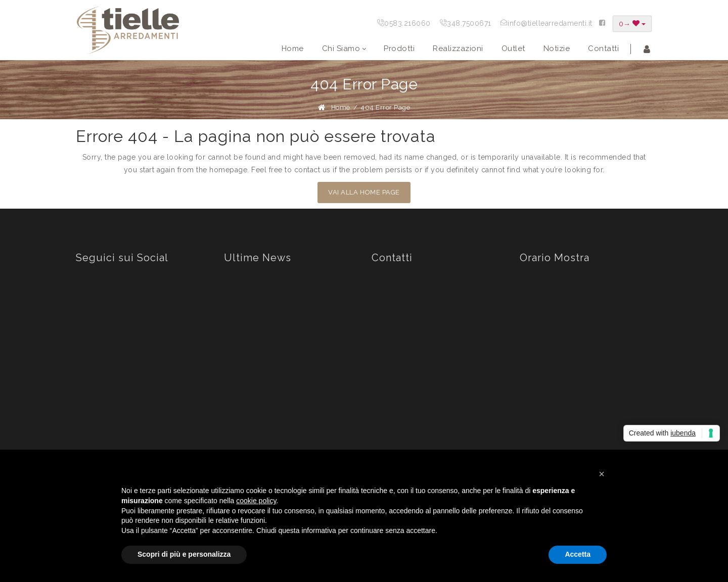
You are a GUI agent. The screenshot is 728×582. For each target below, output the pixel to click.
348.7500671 (469, 23)
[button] (602, 474)
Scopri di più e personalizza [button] (184, 554)
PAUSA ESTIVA (287, 369)
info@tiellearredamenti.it (550, 23)
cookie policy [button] (256, 501)
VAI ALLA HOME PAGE (364, 192)
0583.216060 (407, 23)
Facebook (103, 313)
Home (341, 107)
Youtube (100, 365)
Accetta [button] (578, 554)
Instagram (102, 339)
